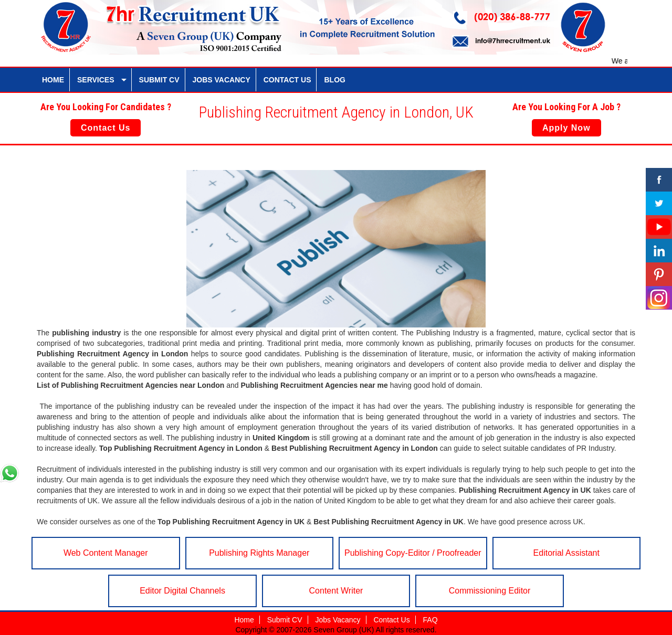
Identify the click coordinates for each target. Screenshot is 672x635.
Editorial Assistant (566, 553)
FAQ (430, 620)
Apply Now (566, 128)
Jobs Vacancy (338, 620)
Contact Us (106, 128)
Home (244, 620)
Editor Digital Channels (182, 591)
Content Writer (336, 591)
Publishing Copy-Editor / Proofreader (413, 553)
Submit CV (285, 620)
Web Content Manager (106, 553)
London (175, 354)
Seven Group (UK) (344, 630)
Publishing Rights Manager (259, 553)
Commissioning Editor (490, 591)
